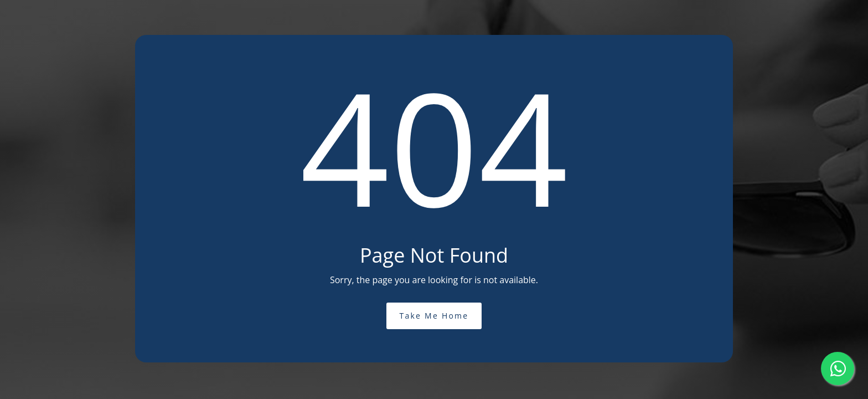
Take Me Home (434, 316)
